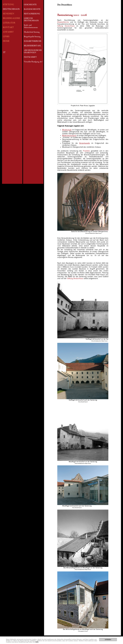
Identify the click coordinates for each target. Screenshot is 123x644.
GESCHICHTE (30, 5)
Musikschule (67, 130)
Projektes (86, 151)
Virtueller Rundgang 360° (33, 62)
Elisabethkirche (63, 22)
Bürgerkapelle (85, 143)
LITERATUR (9, 23)
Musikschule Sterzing (32, 32)
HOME (6, 41)
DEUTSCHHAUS (11, 9)
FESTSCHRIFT (30, 57)
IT (4, 53)
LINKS (6, 37)
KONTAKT (8, 28)
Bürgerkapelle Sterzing (32, 37)
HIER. (37, 642)
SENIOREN (9, 14)
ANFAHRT (8, 32)
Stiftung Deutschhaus (66, 26)
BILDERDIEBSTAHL (32, 46)
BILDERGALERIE (11, 18)
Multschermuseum (69, 136)
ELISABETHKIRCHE (33, 41)
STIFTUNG (8, 5)
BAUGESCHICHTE (32, 9)
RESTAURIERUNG (32, 14)
